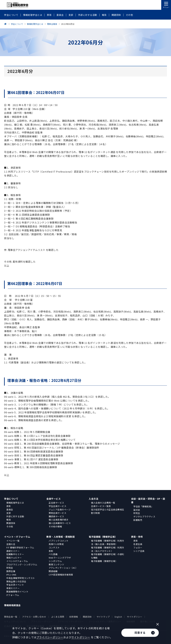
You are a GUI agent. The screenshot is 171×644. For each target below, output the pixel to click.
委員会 (10, 510)
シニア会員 (139, 551)
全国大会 (11, 544)
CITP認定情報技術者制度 (61, 575)
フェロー (138, 548)
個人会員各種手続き (59, 520)
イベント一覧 (13, 541)
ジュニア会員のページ (60, 510)
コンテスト (54, 548)
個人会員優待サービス (60, 523)
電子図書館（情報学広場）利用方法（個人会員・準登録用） (108, 542)
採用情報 (74, 617)
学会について (11, 499)
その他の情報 (55, 526)
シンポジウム (55, 561)
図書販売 (138, 520)
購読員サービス (56, 516)
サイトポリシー (135, 617)
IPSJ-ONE (11, 575)
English (118, 617)
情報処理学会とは (15, 503)
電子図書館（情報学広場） (103, 537)
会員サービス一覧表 (101, 506)
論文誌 (137, 510)
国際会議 (11, 571)
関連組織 (53, 571)
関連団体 (11, 523)
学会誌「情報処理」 (143, 506)
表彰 (9, 506)
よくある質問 (58, 617)
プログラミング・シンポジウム (22, 564)
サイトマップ (103, 617)
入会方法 (93, 499)
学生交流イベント (15, 585)
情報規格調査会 (12, 605)
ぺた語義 (53, 554)
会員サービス (53, 499)
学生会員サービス (57, 506)
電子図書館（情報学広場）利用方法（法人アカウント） (108, 549)
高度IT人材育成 (56, 544)
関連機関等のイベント (17, 592)
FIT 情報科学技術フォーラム (20, 548)
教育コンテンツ (56, 564)
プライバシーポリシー (50, 637)
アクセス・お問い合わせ (34, 617)
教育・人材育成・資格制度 (61, 537)
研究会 (137, 513)
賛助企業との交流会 (16, 581)
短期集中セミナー (15, 554)
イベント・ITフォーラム (17, 537)
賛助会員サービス (57, 513)
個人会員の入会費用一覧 (103, 503)
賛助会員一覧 (11, 617)
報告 (9, 520)
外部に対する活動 (15, 516)
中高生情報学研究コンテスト (21, 578)
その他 (10, 526)
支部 (9, 513)
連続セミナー (13, 551)
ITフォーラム (13, 595)
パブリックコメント (59, 541)
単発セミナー (13, 588)
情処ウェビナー (14, 558)
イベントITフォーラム (17, 561)
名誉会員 (138, 544)
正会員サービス (56, 503)
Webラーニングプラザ (60, 558)
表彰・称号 (137, 537)
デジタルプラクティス (144, 517)
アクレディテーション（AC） (63, 568)
